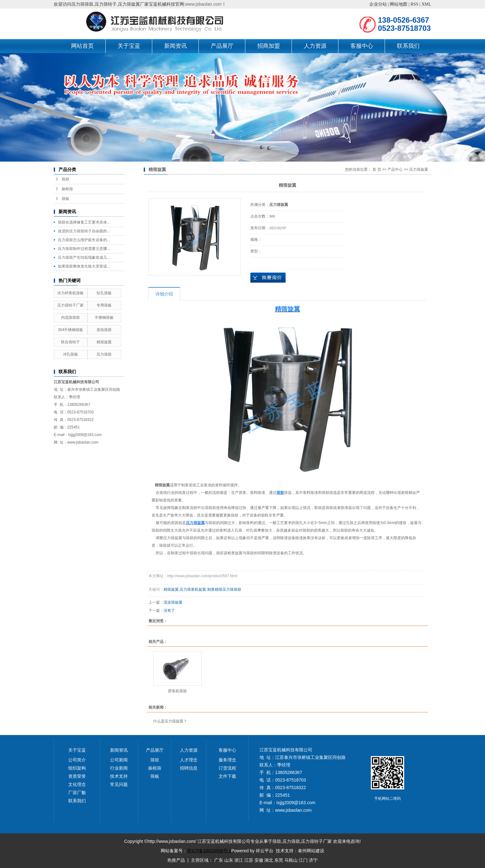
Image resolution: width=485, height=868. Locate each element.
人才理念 (189, 760)
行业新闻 (119, 768)
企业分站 (378, 4)
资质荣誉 (77, 776)
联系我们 (408, 46)
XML (426, 4)
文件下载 (227, 776)
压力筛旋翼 (419, 169)
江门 (303, 860)
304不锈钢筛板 (70, 330)
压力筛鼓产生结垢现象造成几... (84, 257)
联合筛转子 (70, 342)
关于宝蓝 (129, 46)
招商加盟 (269, 46)
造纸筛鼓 (104, 330)
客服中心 (362, 46)
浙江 (239, 860)
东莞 (279, 860)
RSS (414, 4)
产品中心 (395, 169)
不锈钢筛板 (104, 318)
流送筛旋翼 (173, 602)
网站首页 (82, 46)
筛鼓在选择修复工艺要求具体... (84, 222)
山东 (229, 860)
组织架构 (77, 768)
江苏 (249, 860)
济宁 (313, 860)
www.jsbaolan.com (203, 4)
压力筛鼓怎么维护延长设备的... (84, 240)
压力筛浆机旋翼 (193, 589)
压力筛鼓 (104, 354)
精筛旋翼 (104, 342)
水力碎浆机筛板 (70, 293)
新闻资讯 (176, 46)
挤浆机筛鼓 (177, 691)
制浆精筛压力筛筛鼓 (224, 589)
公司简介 (77, 760)
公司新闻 (119, 760)
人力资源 (315, 46)
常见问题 (119, 784)
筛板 (65, 199)
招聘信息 (189, 768)
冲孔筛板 (70, 354)
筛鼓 (65, 179)
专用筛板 (104, 305)
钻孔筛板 (104, 293)
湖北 (269, 860)
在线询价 (268, 278)
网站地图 (399, 4)
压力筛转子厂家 (70, 305)
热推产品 (176, 860)
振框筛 (67, 189)
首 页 (377, 169)
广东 (219, 860)
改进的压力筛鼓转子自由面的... (84, 231)
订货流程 (227, 768)
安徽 (259, 860)
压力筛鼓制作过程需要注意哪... (84, 249)
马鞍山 (291, 860)
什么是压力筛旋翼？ (170, 721)
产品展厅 (222, 46)
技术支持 (119, 776)
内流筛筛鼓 (70, 318)
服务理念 (227, 760)
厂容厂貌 (77, 793)
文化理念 (77, 784)
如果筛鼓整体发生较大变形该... (84, 266)
